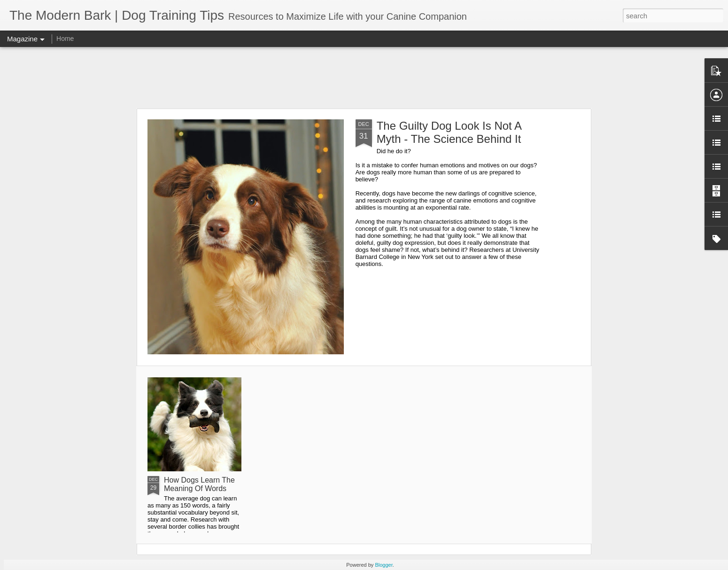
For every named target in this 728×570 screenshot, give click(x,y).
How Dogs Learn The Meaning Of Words (199, 484)
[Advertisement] (364, 78)
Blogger (383, 565)
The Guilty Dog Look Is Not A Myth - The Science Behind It (449, 132)
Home (65, 39)
